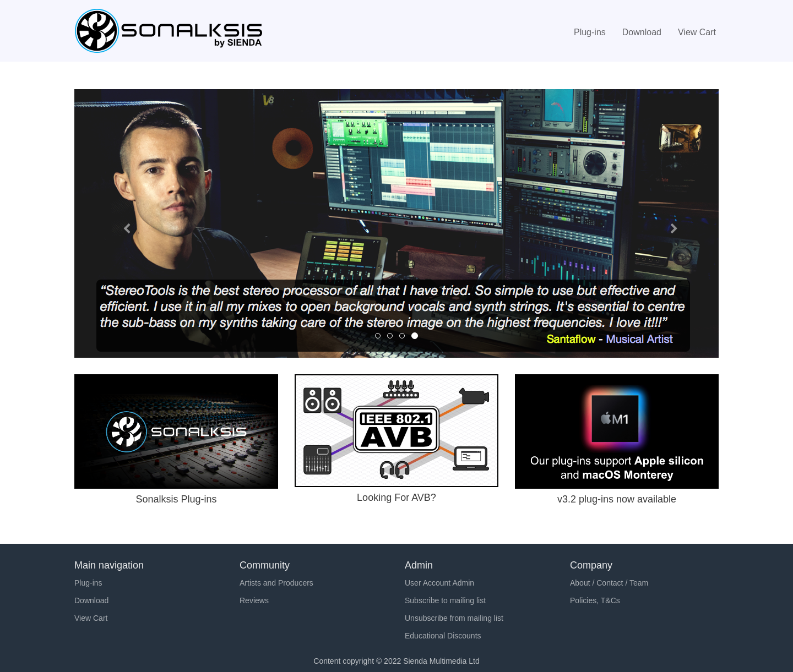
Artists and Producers (276, 583)
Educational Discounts (443, 636)
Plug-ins (590, 32)
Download (642, 32)
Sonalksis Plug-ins (176, 499)
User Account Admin (439, 583)
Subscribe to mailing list (445, 600)
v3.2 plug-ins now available (617, 499)
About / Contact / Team (609, 583)
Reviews (254, 600)
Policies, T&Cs (595, 600)
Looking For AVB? (397, 498)
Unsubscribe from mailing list (454, 618)
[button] (123, 223)
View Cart (697, 32)
